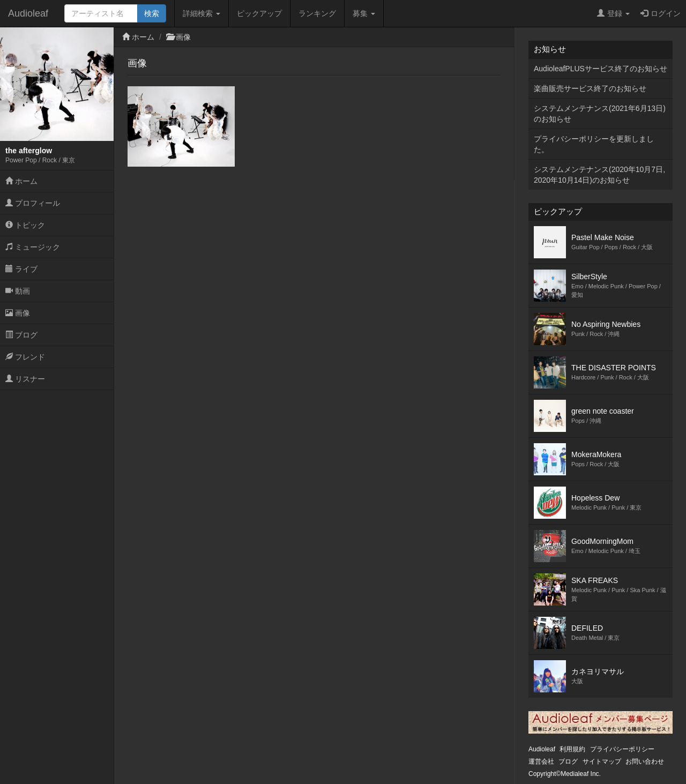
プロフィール (33, 203)
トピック (25, 225)
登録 (613, 13)
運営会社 (541, 761)
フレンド (25, 357)
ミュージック (33, 247)
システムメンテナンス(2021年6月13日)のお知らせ (600, 114)
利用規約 (572, 749)
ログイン (661, 13)
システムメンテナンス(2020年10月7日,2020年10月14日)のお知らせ (599, 175)
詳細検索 (202, 13)
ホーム (21, 181)
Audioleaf (28, 13)
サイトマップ (602, 761)
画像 (18, 313)
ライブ (21, 269)
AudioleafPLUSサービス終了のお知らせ (601, 69)
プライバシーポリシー (622, 749)
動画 (18, 291)
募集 (364, 13)
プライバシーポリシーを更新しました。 (594, 144)
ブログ (21, 335)
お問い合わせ (645, 761)
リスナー (25, 379)
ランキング (317, 13)
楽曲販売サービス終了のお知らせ (590, 88)
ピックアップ (259, 13)
